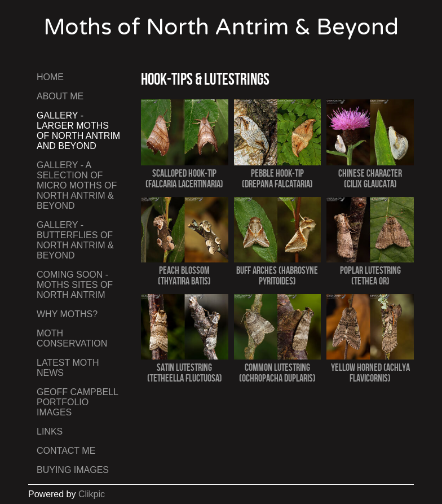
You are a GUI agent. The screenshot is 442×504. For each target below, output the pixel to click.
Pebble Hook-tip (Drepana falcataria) (277, 178)
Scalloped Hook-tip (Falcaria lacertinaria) (184, 178)
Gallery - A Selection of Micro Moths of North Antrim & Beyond (77, 185)
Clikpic (92, 494)
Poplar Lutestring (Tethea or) (370, 275)
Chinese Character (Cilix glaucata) (370, 178)
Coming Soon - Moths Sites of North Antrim (75, 285)
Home (50, 77)
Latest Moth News (68, 368)
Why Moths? (67, 314)
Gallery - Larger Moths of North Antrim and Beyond (78, 131)
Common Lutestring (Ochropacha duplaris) (277, 372)
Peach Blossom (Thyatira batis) (184, 275)
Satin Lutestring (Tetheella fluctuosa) (185, 372)
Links (50, 431)
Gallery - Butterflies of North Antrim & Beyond (75, 240)
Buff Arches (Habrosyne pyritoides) (277, 275)
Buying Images (73, 470)
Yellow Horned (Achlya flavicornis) (370, 372)
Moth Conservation (72, 338)
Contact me (66, 451)
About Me (60, 96)
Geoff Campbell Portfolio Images (77, 402)
